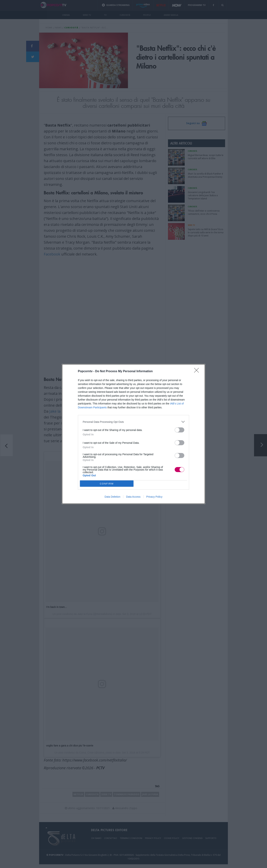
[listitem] (133, 422)
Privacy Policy (154, 497)
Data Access (133, 497)
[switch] (179, 430)
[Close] (198, 371)
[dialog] (133, 434)
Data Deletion (112, 497)
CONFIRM (107, 484)
